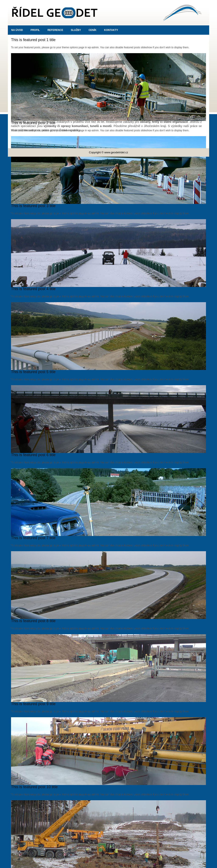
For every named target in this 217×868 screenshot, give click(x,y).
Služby (76, 30)
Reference (55, 30)
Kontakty (111, 30)
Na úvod (17, 30)
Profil (35, 30)
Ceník (93, 30)
